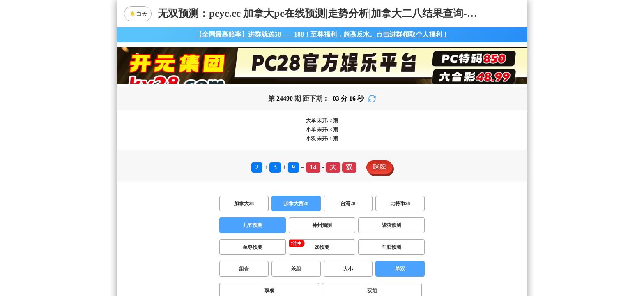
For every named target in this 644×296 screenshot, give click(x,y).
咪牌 (379, 167)
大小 (348, 269)
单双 (400, 269)
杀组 (296, 269)
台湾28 (348, 203)
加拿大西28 (296, 203)
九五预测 (253, 225)
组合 (244, 269)
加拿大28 (244, 203)
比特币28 (400, 203)
